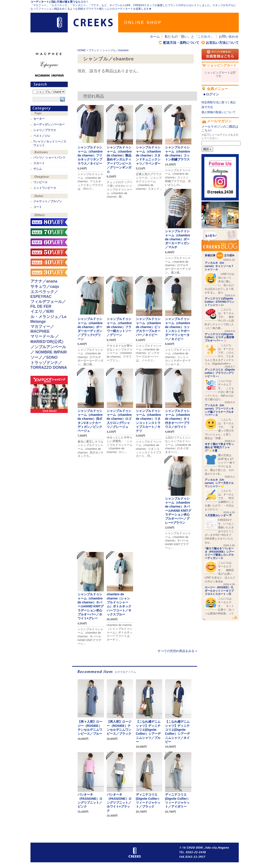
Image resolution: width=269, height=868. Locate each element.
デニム (38, 169)
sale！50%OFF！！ (49, 252)
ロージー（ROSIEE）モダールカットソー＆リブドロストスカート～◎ (219, 591)
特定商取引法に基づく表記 (219, 102)
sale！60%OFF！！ (49, 242)
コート (38, 207)
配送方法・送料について (181, 43)
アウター (49, 196)
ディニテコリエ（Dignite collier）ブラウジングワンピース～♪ (220, 373)
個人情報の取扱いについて (219, 112)
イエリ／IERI (42, 311)
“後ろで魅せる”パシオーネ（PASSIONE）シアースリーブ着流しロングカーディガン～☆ (220, 553)
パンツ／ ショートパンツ (49, 158)
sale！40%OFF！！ (49, 262)
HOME (82, 50)
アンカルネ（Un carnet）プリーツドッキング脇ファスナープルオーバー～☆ (219, 410)
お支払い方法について (222, 43)
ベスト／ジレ (42, 136)
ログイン (212, 94)
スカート (39, 163)
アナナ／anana (44, 281)
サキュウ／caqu (45, 286)
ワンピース (49, 177)
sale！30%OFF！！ (49, 272)
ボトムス (49, 153)
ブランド (94, 50)
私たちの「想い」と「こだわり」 (189, 36)
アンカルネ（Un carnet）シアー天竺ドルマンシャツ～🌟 (219, 483)
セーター (39, 119)
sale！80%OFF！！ (49, 222)
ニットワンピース (45, 188)
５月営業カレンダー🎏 (218, 515)
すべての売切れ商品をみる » (177, 651)
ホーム (155, 36)
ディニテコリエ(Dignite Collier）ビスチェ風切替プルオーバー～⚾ (219, 337)
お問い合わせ (229, 36)
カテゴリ (49, 108)
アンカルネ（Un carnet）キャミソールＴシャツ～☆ (219, 266)
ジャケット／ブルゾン (48, 201)
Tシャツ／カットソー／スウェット (50, 143)
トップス (49, 114)
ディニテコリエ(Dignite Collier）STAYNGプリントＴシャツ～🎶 (220, 302)
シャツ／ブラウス (45, 130)
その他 (49, 215)
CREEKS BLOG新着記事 (220, 244)
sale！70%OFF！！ (49, 232)
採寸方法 (207, 107)
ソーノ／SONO (44, 357)
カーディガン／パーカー (49, 125)
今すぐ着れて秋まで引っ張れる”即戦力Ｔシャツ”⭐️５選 (219, 447)
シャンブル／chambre (116, 50)
